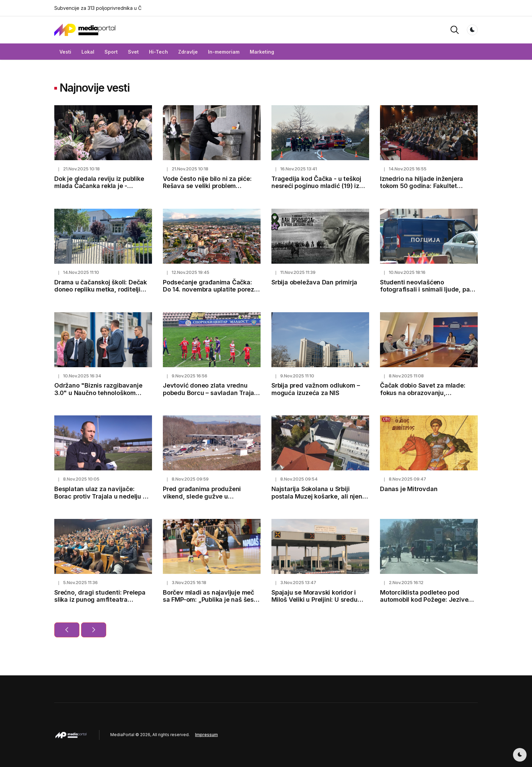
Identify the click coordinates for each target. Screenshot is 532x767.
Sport (111, 52)
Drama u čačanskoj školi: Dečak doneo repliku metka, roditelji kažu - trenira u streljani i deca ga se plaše (101, 293)
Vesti (65, 52)
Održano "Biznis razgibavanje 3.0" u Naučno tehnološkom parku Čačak (98, 393)
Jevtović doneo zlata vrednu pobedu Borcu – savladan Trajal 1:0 (209, 393)
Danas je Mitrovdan (409, 489)
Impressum (206, 735)
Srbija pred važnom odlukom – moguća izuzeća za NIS (316, 389)
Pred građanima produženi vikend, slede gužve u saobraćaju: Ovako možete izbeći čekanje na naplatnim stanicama (212, 500)
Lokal (88, 52)
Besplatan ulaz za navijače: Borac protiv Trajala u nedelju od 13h (102, 496)
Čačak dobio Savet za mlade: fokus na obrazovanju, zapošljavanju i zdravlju (423, 393)
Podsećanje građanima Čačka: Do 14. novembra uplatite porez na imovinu (208, 289)
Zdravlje (188, 52)
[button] (455, 29)
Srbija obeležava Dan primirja (314, 282)
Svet (133, 52)
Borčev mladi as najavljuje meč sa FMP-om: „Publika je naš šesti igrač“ (210, 600)
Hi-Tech (158, 52)
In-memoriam (224, 52)
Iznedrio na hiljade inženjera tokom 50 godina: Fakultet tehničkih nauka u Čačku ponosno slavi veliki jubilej (422, 190)
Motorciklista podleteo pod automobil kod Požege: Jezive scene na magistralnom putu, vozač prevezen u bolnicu (424, 603)
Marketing (262, 52)
